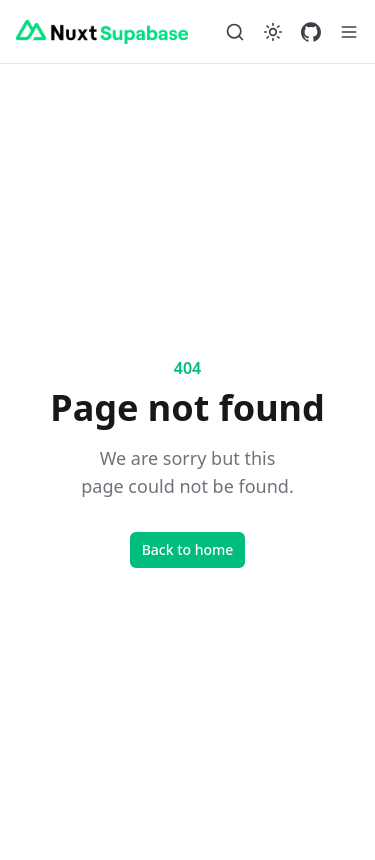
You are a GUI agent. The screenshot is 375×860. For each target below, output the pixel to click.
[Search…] (235, 32)
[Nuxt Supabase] (102, 32)
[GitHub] (311, 32)
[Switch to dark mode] (273, 32)
